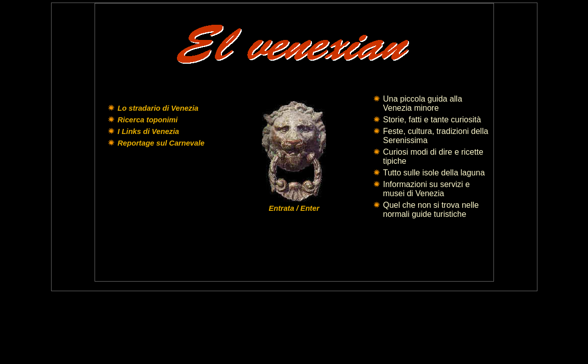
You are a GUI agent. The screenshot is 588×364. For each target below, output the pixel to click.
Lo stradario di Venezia (158, 108)
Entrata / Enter (294, 208)
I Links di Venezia (149, 131)
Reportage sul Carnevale (161, 143)
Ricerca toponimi (148, 120)
